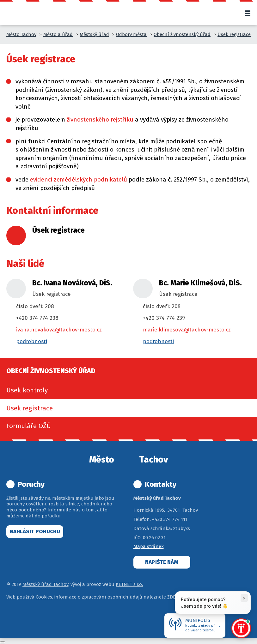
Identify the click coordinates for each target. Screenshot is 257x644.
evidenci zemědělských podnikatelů (79, 179)
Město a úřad (58, 34)
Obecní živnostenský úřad (182, 34)
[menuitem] (128, 390)
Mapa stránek (149, 546)
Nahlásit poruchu (35, 531)
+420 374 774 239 (164, 318)
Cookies (44, 597)
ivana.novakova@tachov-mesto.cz (59, 330)
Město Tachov (21, 34)
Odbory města (131, 34)
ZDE (171, 597)
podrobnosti (32, 341)
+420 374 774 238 (37, 318)
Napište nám (162, 562)
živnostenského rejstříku (100, 119)
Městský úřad (94, 34)
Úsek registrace (234, 34)
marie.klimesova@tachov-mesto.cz (187, 330)
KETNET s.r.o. (129, 584)
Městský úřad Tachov (45, 584)
